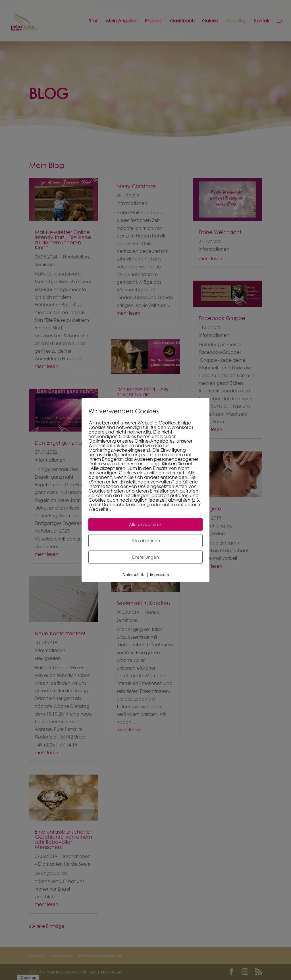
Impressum (159, 575)
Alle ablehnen (146, 541)
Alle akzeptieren (146, 524)
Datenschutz (134, 575)
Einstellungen (145, 557)
